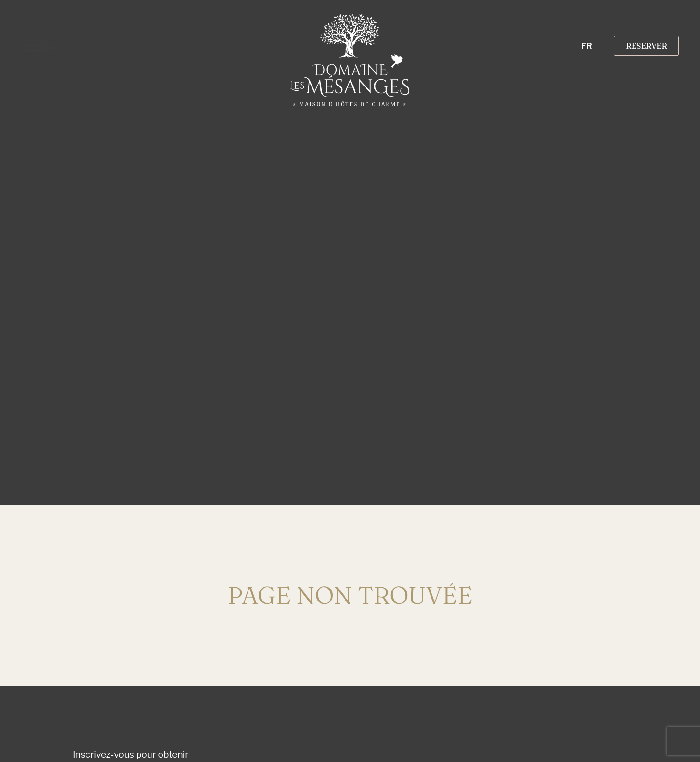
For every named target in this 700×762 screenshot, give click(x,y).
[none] (591, 46)
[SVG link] (350, 60)
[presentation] (373, 733)
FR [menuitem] (587, 46)
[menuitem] (591, 46)
